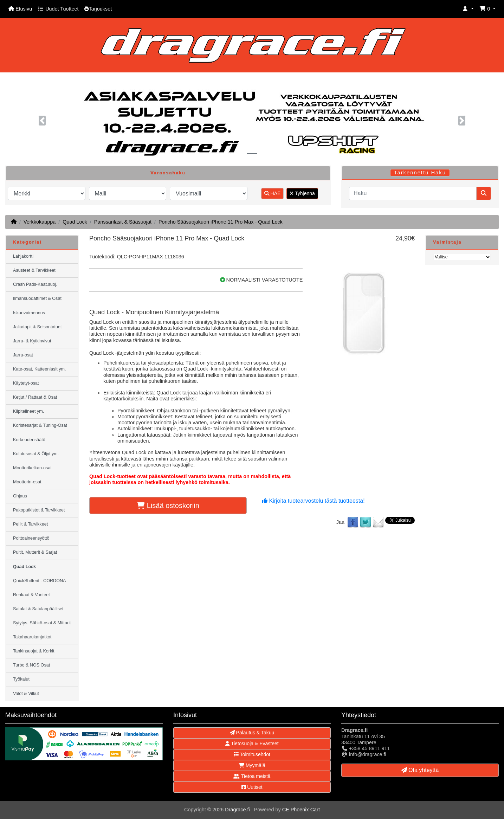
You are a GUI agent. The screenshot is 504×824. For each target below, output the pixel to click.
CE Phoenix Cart (301, 810)
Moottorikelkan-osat (32, 468)
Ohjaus (20, 496)
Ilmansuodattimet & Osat (37, 298)
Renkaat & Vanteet (31, 595)
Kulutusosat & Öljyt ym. (36, 454)
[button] (468, 9)
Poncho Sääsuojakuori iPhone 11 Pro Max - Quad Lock (221, 222)
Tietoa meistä (252, 776)
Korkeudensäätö (29, 440)
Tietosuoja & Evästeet (252, 743)
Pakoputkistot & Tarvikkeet (39, 510)
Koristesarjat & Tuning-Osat (40, 425)
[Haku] (413, 193)
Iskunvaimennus (29, 313)
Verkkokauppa (40, 222)
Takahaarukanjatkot (32, 637)
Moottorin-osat (27, 482)
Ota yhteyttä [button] (420, 770)
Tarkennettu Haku (420, 173)
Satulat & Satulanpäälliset (38, 609)
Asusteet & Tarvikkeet (34, 270)
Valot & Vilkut (26, 694)
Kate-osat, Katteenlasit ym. (40, 369)
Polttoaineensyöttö (31, 538)
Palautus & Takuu (252, 733)
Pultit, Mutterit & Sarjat (35, 552)
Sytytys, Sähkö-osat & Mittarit (42, 623)
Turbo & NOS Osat (31, 665)
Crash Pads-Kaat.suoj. (35, 284)
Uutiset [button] (252, 787)
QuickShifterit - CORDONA (39, 581)
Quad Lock (75, 222)
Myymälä (252, 765)
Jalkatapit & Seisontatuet (37, 327)
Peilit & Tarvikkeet (30, 524)
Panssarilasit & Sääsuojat (123, 222)
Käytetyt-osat (26, 383)
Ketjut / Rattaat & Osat (35, 397)
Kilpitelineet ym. (28, 411)
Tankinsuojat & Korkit (34, 651)
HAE (273, 193)
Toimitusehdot (252, 754)
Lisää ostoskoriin (168, 506)
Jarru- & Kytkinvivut (32, 341)
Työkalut (21, 679)
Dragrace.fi (237, 810)
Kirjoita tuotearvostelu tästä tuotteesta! (313, 501)
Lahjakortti (23, 256)
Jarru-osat (23, 355)
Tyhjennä (302, 193)
